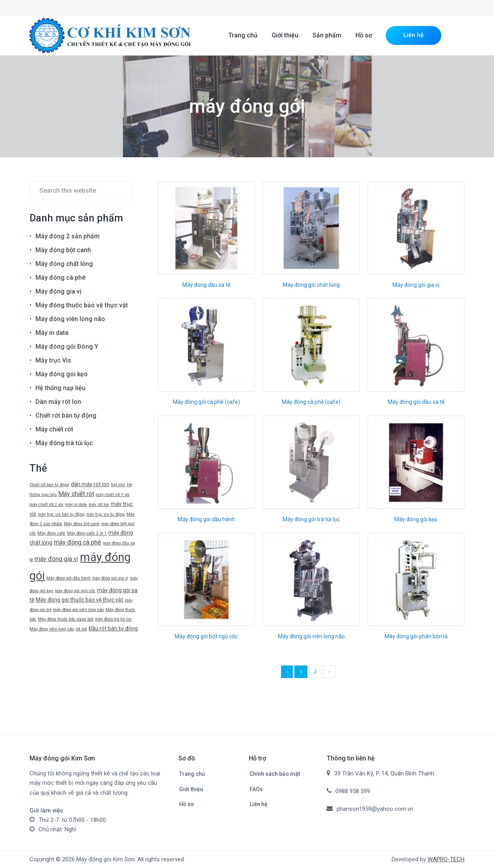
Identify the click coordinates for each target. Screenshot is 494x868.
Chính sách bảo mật (275, 774)
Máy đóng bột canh (63, 250)
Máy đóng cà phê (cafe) (311, 402)
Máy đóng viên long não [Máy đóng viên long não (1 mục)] (52, 629)
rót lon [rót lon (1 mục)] (81, 629)
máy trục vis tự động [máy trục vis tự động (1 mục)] (105, 514)
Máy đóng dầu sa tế (206, 285)
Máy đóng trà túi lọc (64, 443)
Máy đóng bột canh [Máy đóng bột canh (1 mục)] (82, 524)
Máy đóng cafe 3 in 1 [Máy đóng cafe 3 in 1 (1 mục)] (87, 533)
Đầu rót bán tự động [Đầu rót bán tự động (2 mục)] (113, 628)
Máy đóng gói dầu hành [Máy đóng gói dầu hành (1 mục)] (68, 578)
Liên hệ (259, 804)
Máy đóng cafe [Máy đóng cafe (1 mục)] (51, 533)
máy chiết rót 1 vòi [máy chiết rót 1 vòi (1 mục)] (113, 495)
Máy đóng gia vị (58, 291)
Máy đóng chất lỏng (64, 264)
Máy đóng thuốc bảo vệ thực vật (82, 305)
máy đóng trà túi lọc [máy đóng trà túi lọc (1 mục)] (113, 619)
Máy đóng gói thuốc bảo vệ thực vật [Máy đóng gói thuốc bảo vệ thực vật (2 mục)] (80, 600)
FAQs (256, 789)
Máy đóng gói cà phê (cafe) (206, 402)
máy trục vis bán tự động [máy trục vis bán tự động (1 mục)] (61, 514)
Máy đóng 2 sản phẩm (68, 236)
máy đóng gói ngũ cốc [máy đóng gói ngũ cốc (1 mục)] (75, 591)
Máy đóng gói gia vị (416, 285)
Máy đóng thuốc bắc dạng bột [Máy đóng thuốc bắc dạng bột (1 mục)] (66, 619)
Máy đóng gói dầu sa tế (416, 402)
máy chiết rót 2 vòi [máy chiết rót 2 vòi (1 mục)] (46, 505)
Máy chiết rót (54, 429)
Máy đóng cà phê (60, 278)
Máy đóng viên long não (70, 319)
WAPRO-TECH (446, 859)
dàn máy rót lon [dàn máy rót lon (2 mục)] (90, 484)
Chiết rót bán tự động (66, 415)
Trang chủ (192, 774)
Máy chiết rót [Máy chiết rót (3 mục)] (76, 494)
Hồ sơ (186, 804)
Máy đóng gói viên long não (311, 636)
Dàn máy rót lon (58, 402)
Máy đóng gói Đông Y (67, 347)
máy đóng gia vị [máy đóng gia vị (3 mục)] (56, 559)
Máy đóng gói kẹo (416, 519)
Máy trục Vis (53, 360)
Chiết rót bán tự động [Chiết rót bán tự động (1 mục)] (49, 485)
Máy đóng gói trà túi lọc (311, 519)
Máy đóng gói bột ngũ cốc (206, 636)
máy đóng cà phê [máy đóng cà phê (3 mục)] (78, 542)
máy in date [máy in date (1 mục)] (76, 505)
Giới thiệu (191, 789)
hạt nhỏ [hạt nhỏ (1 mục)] (118, 485)
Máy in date (52, 333)
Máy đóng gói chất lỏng (311, 285)
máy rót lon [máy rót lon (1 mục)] (99, 505)
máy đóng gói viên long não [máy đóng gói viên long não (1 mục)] (79, 610)
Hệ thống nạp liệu (60, 388)
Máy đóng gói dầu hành (206, 519)
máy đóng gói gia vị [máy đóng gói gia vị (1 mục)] (110, 578)
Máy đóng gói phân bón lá (416, 636)
